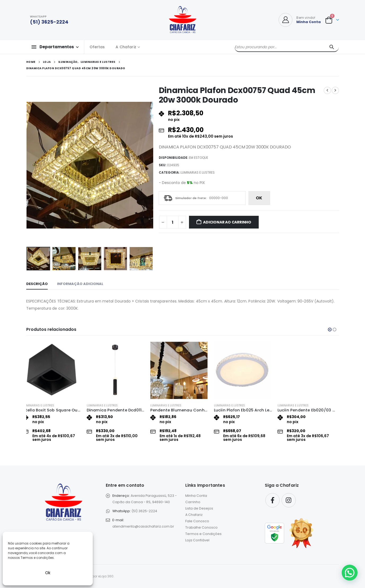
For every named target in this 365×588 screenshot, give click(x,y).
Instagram (289, 500)
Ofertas (97, 47)
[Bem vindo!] (300, 20)
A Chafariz (126, 47)
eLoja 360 (106, 576)
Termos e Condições (203, 534)
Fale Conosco (197, 521)
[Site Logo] (182, 20)
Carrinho (193, 502)
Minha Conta (196, 496)
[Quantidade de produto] (173, 222)
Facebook (272, 500)
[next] (335, 90)
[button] (330, 330)
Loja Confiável (197, 540)
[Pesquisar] (332, 47)
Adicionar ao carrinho (227, 222)
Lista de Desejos (199, 508)
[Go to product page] (55, 370)
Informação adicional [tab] (80, 284)
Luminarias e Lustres (198, 172)
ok (259, 198)
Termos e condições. (38, 558)
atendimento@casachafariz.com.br (143, 526)
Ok (48, 573)
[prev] (327, 90)
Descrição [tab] (37, 284)
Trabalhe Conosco (201, 527)
